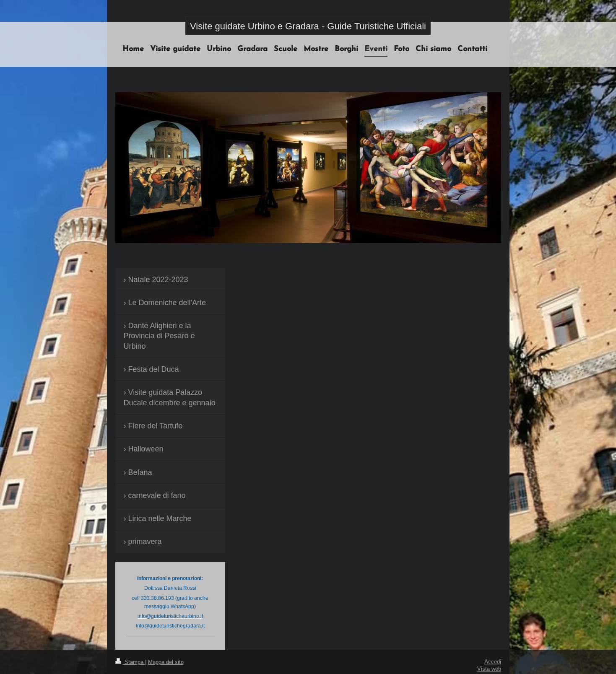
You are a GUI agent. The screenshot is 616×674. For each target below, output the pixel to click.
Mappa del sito (166, 662)
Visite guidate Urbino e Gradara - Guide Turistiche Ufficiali (308, 26)
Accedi (493, 661)
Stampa (130, 662)
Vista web (489, 669)
